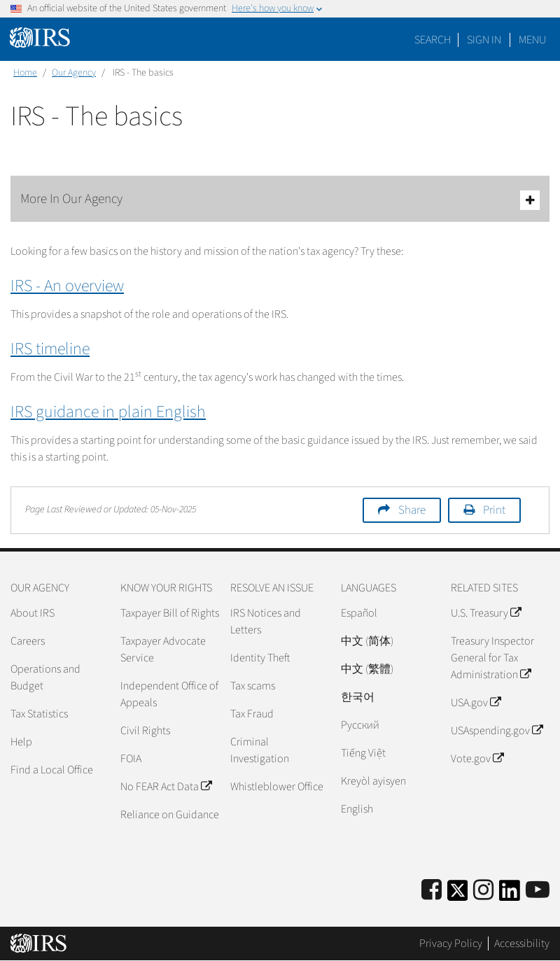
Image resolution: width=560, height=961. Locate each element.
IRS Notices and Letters (266, 622)
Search (433, 40)
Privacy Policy (451, 944)
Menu (532, 40)
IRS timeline (50, 349)
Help (21, 742)
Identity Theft (260, 658)
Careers (28, 641)
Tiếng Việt (363, 753)
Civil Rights (145, 731)
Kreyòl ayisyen (373, 781)
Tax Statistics (39, 714)
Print (494, 510)
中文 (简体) (367, 641)
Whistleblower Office (277, 787)
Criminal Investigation (260, 750)
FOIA (131, 759)
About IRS (33, 613)
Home (25, 73)
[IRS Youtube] (538, 891)
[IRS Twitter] (458, 895)
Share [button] (412, 510)
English (357, 809)
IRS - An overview (67, 286)
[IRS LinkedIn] (510, 895)
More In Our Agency (280, 200)
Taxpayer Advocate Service (163, 650)
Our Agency (74, 73)
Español (359, 613)
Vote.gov (477, 759)
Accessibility (522, 944)
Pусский (360, 725)
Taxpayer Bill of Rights (170, 613)
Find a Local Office (52, 770)
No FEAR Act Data (166, 787)
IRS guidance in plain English (108, 412)
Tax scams (253, 686)
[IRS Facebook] (432, 891)
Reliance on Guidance (170, 815)
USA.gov (476, 703)
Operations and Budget (45, 678)
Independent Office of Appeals (169, 694)
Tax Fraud (252, 714)
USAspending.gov (497, 731)
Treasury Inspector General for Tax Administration (492, 658)
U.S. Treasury (486, 613)
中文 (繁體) (367, 669)
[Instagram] (483, 891)
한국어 (358, 697)
